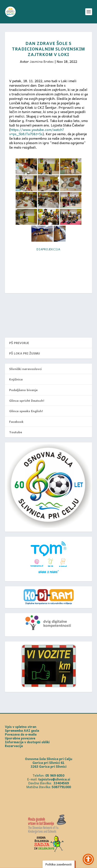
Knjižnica (16, 379)
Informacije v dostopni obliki (27, 742)
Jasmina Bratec (42, 61)
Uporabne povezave (20, 738)
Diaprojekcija (48, 249)
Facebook (16, 422)
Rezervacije (14, 746)
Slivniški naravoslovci (25, 369)
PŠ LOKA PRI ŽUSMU (25, 353)
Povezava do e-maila (21, 734)
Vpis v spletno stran (21, 727)
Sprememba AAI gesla (22, 730)
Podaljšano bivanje (23, 390)
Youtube (16, 432)
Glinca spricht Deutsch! (27, 400)
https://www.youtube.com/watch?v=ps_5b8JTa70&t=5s (37, 132)
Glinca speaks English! (26, 411)
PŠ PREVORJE (19, 343)
